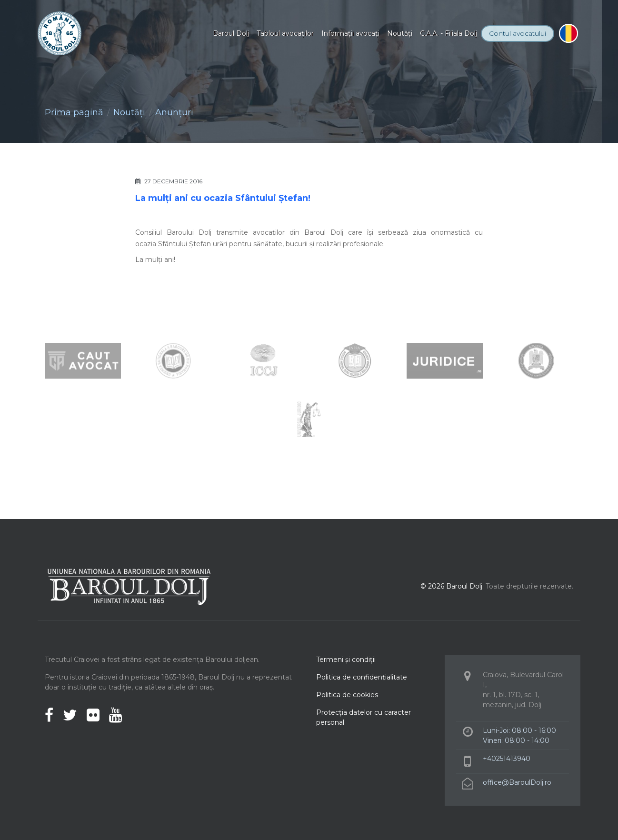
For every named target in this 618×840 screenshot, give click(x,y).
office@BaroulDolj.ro (517, 782)
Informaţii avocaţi (350, 33)
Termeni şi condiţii (346, 660)
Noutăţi (400, 33)
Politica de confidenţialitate (362, 677)
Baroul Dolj (231, 33)
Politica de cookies (347, 695)
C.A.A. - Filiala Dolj (449, 33)
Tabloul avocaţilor (285, 33)
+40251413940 (507, 759)
